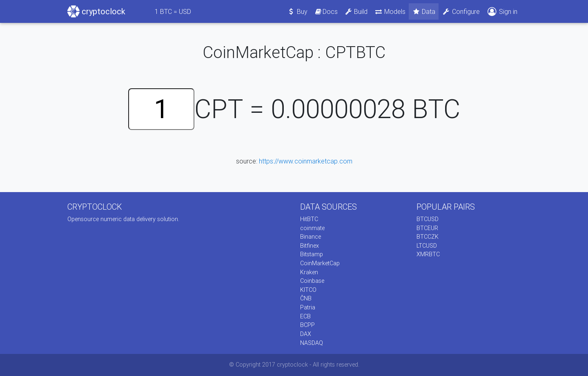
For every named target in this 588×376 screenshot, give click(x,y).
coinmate (312, 228)
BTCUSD (428, 219)
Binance (311, 237)
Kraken (309, 272)
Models (390, 11)
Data (424, 11)
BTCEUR (427, 228)
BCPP (307, 325)
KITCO (308, 290)
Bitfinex (310, 246)
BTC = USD (173, 11)
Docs (326, 11)
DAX (306, 334)
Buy (297, 11)
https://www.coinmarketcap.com (306, 161)
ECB (305, 316)
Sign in (502, 12)
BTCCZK (428, 237)
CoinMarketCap (320, 263)
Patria (308, 307)
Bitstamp (312, 254)
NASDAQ (312, 343)
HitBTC (309, 219)
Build (356, 11)
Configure (461, 11)
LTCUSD (427, 246)
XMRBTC (428, 254)
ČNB (306, 298)
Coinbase (312, 281)
